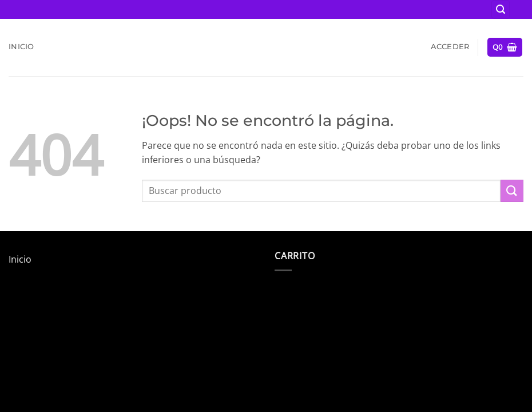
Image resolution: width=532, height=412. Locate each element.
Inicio (21, 47)
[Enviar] (512, 191)
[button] (501, 9)
